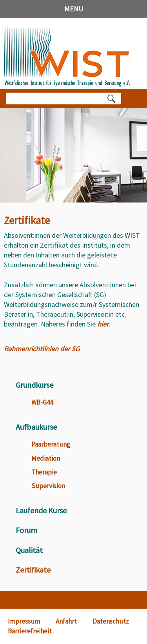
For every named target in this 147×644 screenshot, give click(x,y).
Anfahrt (66, 621)
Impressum (24, 621)
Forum (26, 530)
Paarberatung (51, 444)
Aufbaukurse (36, 427)
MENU (74, 9)
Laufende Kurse (41, 510)
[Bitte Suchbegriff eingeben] (57, 99)
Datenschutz (111, 621)
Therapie (44, 472)
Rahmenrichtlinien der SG (42, 349)
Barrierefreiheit (30, 631)
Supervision (48, 486)
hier (103, 324)
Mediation (46, 458)
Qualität (29, 550)
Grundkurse (34, 385)
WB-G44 (42, 402)
